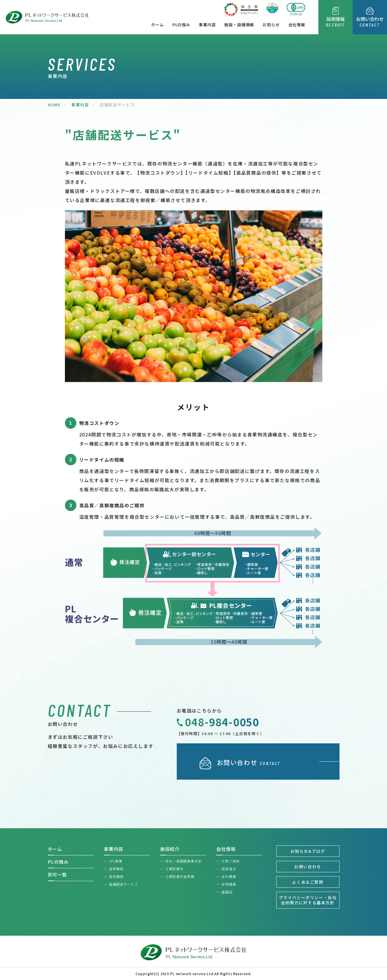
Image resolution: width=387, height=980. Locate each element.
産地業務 (116, 876)
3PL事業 (116, 861)
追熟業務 (116, 869)
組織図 (227, 892)
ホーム (157, 25)
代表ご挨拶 (231, 861)
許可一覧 (57, 875)
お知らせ (271, 25)
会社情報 (297, 25)
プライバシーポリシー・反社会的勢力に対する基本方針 (308, 900)
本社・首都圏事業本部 (183, 861)
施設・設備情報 (239, 25)
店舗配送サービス (124, 884)
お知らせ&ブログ (308, 851)
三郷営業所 (174, 869)
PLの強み (181, 25)
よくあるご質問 (308, 882)
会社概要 (229, 876)
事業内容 (207, 25)
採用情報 (229, 884)
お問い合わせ (308, 867)
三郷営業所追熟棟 (180, 876)
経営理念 (229, 869)
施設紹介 (170, 849)
